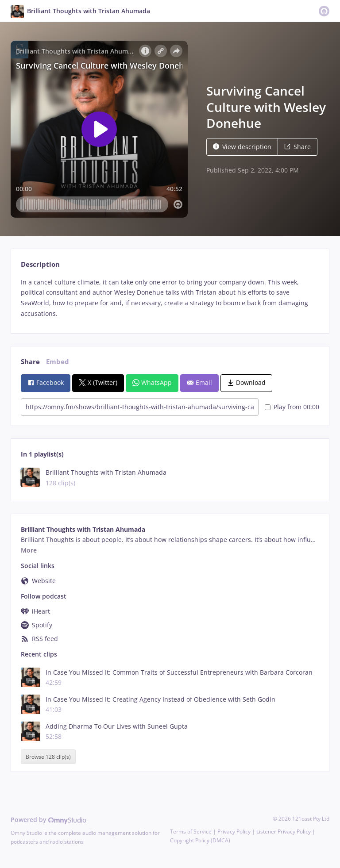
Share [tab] (30, 362)
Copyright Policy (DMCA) (200, 840)
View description (242, 147)
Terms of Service (191, 832)
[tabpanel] (170, 298)
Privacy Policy (234, 832)
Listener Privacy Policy (284, 832)
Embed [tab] (58, 362)
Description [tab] (40, 264)
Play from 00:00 (292, 407)
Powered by (48, 820)
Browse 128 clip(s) (48, 757)
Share (297, 147)
